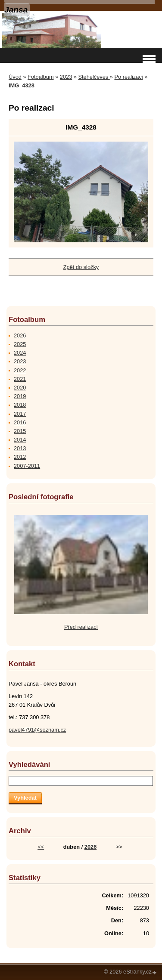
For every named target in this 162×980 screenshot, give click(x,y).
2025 (20, 344)
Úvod (15, 77)
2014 (20, 440)
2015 (20, 431)
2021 (20, 379)
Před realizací (81, 627)
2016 (20, 422)
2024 (20, 353)
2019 (20, 396)
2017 (20, 414)
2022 (20, 370)
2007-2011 (27, 466)
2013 (20, 448)
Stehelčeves (94, 77)
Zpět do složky (81, 267)
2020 (20, 388)
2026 (20, 335)
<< (41, 847)
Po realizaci (128, 77)
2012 (20, 457)
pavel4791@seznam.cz (37, 730)
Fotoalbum (40, 77)
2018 (20, 405)
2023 (66, 77)
